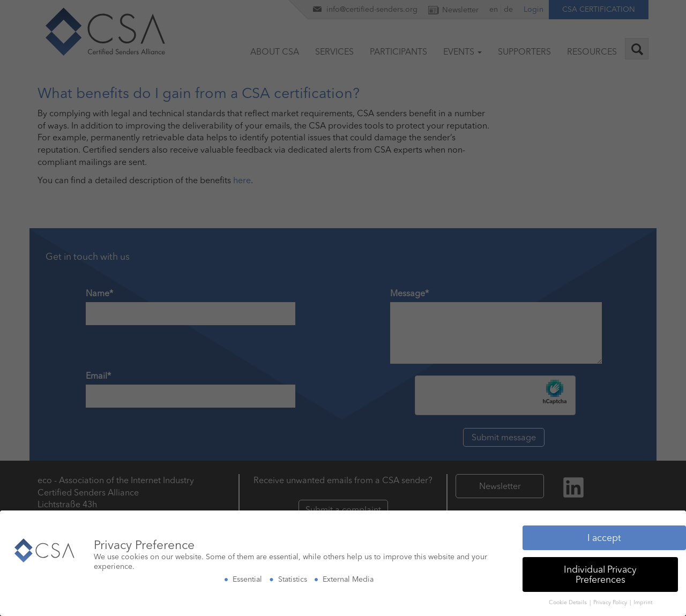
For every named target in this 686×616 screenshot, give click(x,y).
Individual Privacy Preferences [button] (600, 565)
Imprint (643, 594)
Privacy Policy (611, 594)
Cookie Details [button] (569, 594)
